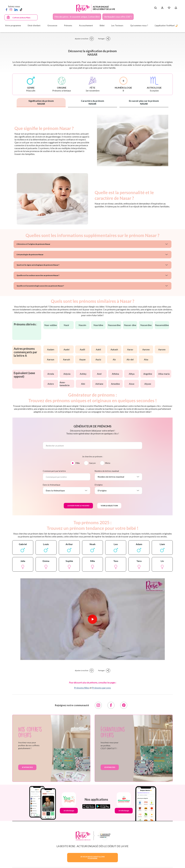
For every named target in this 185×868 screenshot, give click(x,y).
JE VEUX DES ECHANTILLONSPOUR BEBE (92, 857)
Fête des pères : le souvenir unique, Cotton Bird (77, 17)
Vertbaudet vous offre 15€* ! (118, 17)
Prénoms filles (82, 688)
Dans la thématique (52, 485)
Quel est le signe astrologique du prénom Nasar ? (38, 265)
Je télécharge (69, 811)
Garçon (92, 463)
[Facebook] (7, 9)
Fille (78, 463)
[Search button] (155, 8)
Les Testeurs (117, 25)
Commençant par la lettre (54, 471)
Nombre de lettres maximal (107, 471)
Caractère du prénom (92, 102)
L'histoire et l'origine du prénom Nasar (33, 244)
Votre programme (13, 25)
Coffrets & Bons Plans (21, 18)
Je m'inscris (27, 767)
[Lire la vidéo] (92, 619)
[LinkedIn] (16, 9)
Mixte (108, 463)
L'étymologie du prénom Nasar (30, 254)
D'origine (99, 485)
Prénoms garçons (101, 688)
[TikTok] (21, 9)
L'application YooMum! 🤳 (166, 25)
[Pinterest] (124, 705)
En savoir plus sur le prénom (144, 102)
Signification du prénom (41, 102)
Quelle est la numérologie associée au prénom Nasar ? (40, 286)
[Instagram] (11, 9)
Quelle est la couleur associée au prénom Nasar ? (38, 275)
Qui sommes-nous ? (139, 25)
